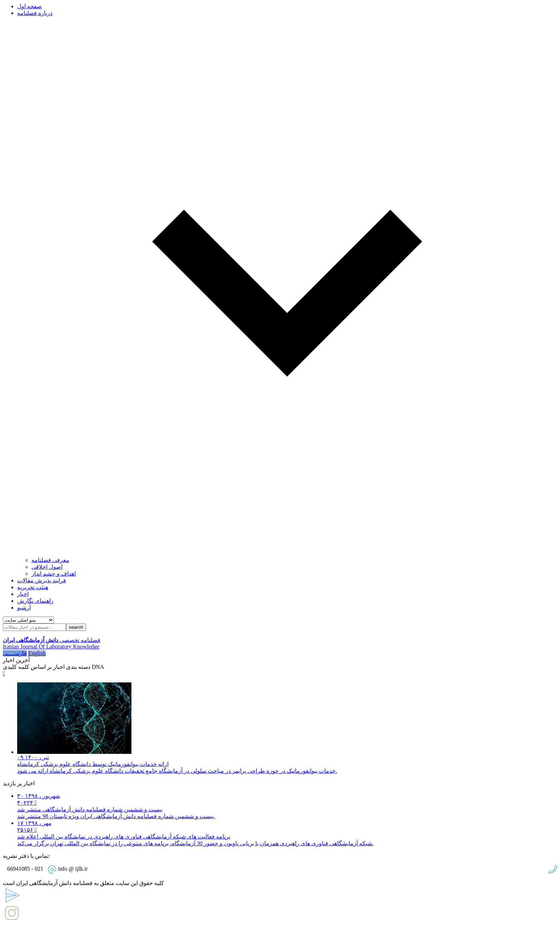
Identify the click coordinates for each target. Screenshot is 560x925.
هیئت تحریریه (33, 587)
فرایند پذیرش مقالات (42, 580)
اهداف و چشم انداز (54, 574)
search (76, 627)
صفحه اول (29, 6)
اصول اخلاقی (47, 567)
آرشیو (24, 608)
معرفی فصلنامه (50, 560)
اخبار (23, 594)
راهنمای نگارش (35, 601)
